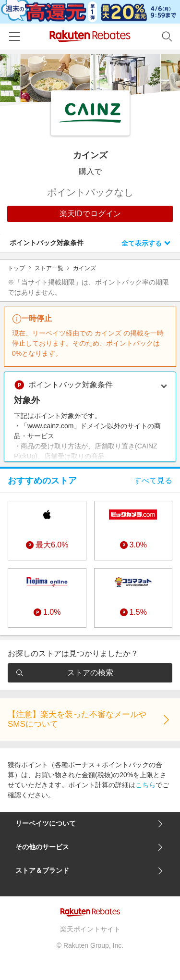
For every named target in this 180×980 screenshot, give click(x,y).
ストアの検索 (65, 673)
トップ (16, 268)
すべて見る (153, 480)
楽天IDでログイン (90, 214)
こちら (145, 785)
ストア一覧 (49, 268)
